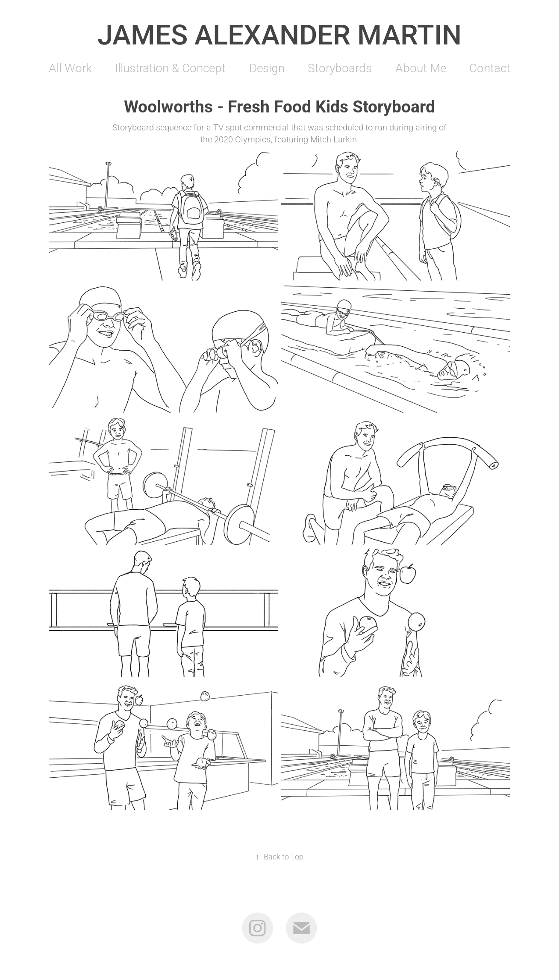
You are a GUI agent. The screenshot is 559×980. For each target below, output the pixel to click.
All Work (70, 68)
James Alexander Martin (279, 34)
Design (267, 68)
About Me (421, 68)
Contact (490, 68)
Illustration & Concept (170, 68)
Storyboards (340, 68)
